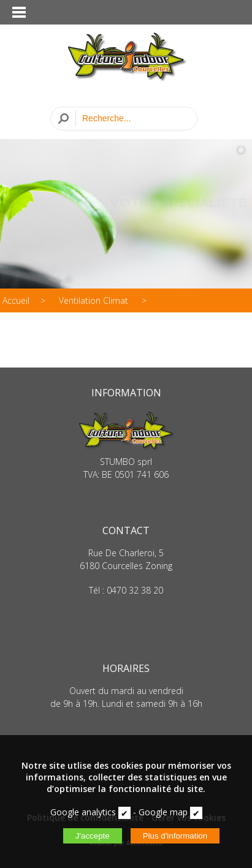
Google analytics (83, 812)
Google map (163, 812)
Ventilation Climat (95, 300)
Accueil (16, 300)
